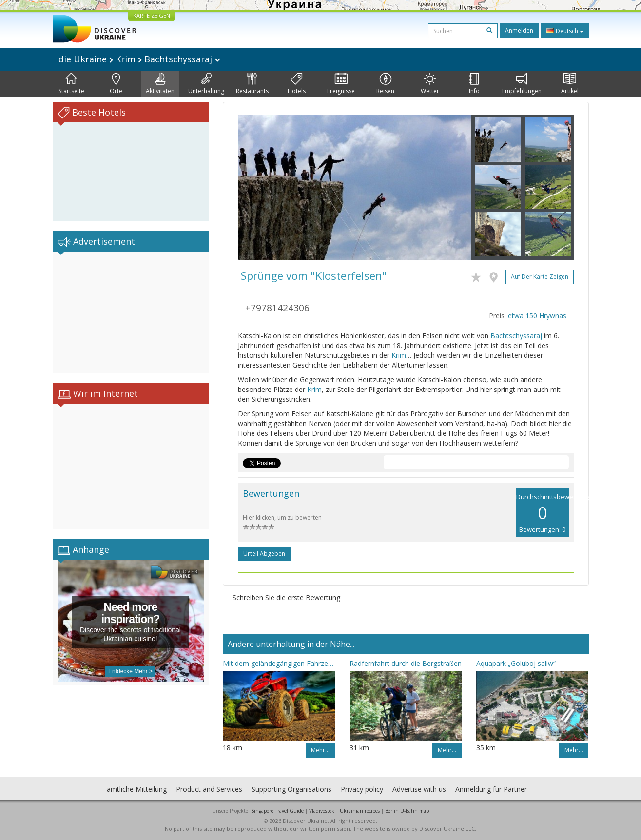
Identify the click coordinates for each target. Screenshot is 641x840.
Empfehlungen (522, 84)
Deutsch (565, 31)
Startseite (71, 84)
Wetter (430, 84)
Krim (399, 355)
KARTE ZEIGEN (152, 15)
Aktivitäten (160, 84)
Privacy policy (362, 789)
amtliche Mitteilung (137, 789)
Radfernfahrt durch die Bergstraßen (406, 663)
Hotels (297, 84)
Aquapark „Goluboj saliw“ (516, 663)
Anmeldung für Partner (491, 789)
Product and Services (209, 789)
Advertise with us (419, 789)
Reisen (385, 84)
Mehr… (320, 750)
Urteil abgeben (264, 554)
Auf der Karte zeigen (540, 277)
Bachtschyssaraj (516, 336)
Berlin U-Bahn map (407, 811)
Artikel (570, 84)
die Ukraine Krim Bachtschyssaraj (139, 59)
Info (474, 84)
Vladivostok (322, 811)
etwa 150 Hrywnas (537, 316)
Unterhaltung (206, 84)
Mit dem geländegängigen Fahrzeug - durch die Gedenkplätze (279, 663)
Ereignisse (341, 84)
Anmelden (519, 30)
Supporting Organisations (291, 789)
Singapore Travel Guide (277, 811)
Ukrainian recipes (360, 811)
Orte (116, 84)
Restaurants (252, 84)
